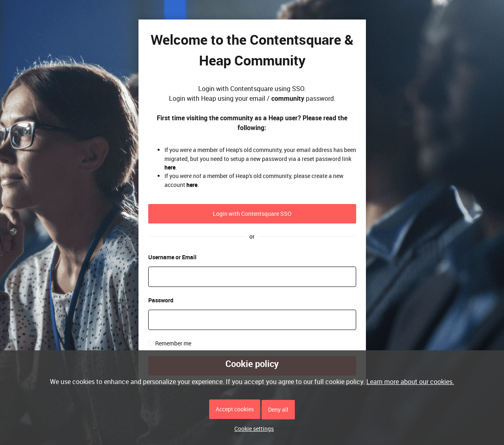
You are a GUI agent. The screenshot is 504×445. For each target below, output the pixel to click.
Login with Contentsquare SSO (252, 214)
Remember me (173, 343)
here (170, 167)
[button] (252, 429)
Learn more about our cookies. (410, 382)
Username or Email (172, 257)
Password (161, 300)
